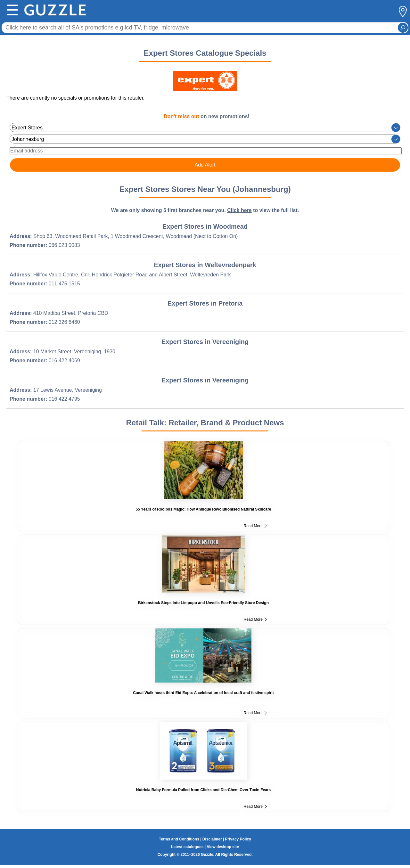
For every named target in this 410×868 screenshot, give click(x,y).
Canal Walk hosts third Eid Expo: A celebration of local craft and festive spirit (203, 693)
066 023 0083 (64, 245)
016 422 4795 (64, 399)
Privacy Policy (238, 839)
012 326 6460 (64, 322)
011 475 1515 (64, 284)
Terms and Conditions (179, 839)
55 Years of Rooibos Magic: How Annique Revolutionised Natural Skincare (204, 509)
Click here (239, 210)
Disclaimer (212, 839)
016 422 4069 (64, 360)
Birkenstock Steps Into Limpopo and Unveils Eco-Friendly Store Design (203, 603)
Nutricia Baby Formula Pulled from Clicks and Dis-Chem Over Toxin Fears (204, 790)
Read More (255, 526)
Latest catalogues (187, 847)
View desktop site (223, 847)
